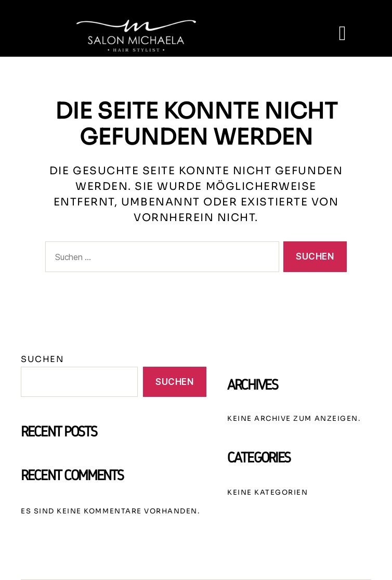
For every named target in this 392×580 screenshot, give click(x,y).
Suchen (42, 360)
